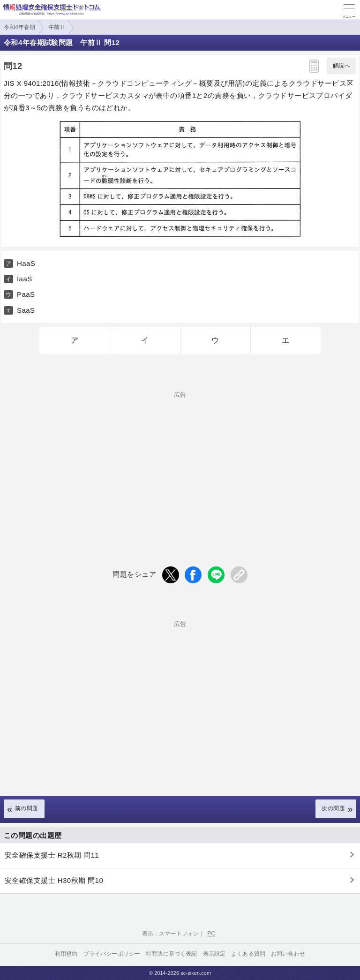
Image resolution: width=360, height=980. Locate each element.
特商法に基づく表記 (171, 954)
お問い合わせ (288, 954)
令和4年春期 (19, 27)
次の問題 (333, 808)
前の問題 (27, 808)
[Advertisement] (180, 463)
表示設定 (214, 954)
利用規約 (66, 954)
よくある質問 (248, 954)
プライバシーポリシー (112, 954)
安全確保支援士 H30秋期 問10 (54, 880)
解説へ (341, 66)
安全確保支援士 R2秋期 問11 (52, 855)
